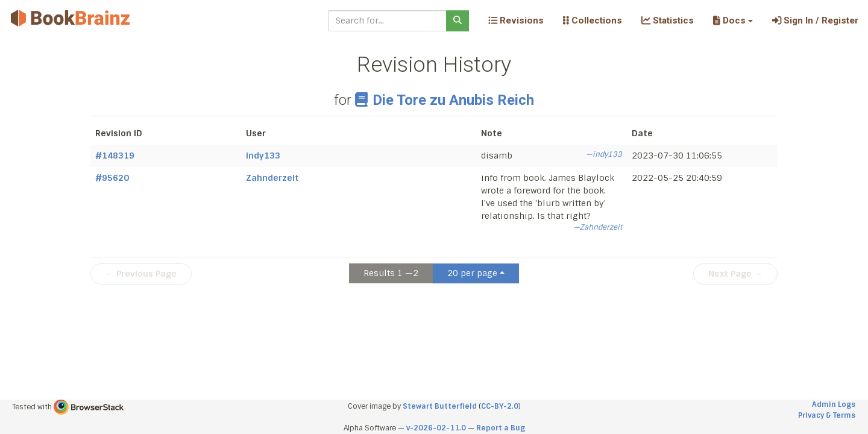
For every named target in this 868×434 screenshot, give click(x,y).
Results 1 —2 (391, 273)
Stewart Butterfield (440, 406)
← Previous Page (141, 274)
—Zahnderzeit (598, 227)
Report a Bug (501, 428)
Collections (593, 20)
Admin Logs (834, 404)
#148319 (115, 156)
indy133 (263, 156)
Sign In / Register (815, 20)
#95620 (112, 178)
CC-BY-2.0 (500, 406)
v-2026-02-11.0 (436, 428)
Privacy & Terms (827, 415)
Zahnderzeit (272, 178)
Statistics (668, 20)
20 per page (472, 273)
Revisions (516, 20)
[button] (733, 20)
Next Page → (735, 274)
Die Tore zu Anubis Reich (444, 100)
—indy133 (604, 154)
